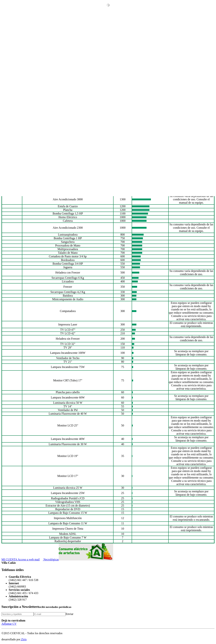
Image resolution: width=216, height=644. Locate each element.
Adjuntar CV (9, 624)
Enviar (70, 614)
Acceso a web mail (28, 559)
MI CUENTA (9, 559)
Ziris (23, 639)
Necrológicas (49, 559)
